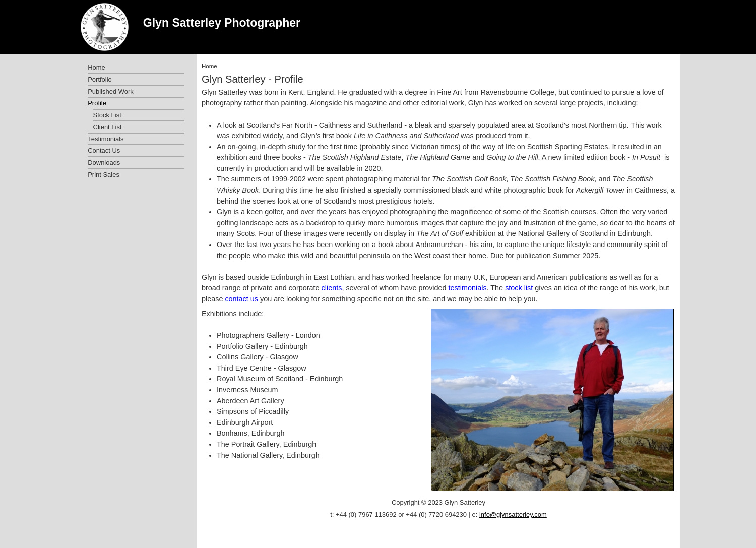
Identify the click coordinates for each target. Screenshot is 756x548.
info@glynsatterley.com (513, 514)
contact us (241, 299)
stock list (519, 288)
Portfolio (100, 79)
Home (209, 66)
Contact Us (104, 150)
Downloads (104, 163)
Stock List (107, 115)
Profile (97, 103)
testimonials (468, 288)
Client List (108, 127)
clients (332, 288)
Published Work (110, 92)
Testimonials (106, 139)
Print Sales (104, 175)
